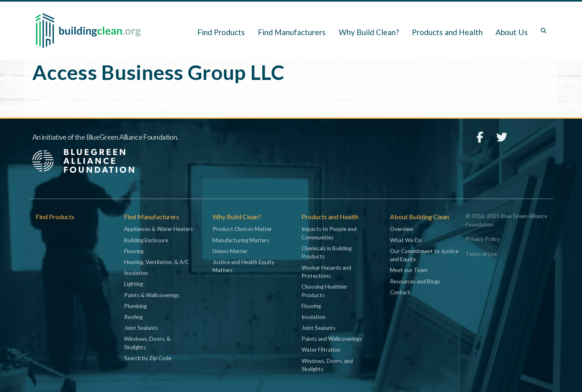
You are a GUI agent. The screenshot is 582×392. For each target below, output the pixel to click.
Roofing (133, 317)
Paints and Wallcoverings (332, 339)
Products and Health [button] (447, 32)
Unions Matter (230, 251)
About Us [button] (512, 32)
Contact (400, 292)
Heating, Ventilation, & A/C (156, 262)
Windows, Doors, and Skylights (327, 365)
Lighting (134, 284)
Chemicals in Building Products (327, 252)
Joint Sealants (141, 328)
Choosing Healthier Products (324, 291)
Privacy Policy (483, 239)
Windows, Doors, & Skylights (147, 343)
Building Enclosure (146, 240)
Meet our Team (409, 270)
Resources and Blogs (415, 281)
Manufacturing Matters (241, 240)
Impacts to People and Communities (329, 233)
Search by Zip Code (148, 358)
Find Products (221, 32)
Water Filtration (321, 350)
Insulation (136, 273)
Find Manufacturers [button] (292, 32)
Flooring (134, 251)
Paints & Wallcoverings (152, 295)
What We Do (406, 240)
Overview (402, 229)
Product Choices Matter (242, 229)
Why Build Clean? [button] (369, 32)
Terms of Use (481, 254)
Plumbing (135, 306)
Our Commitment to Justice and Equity (424, 255)
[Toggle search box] (544, 31)
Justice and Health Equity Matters (244, 266)
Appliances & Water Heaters (158, 229)
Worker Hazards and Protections (326, 272)
